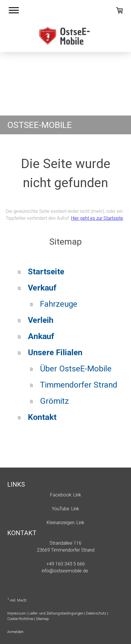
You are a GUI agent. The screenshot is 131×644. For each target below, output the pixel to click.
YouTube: (61, 509)
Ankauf (41, 336)
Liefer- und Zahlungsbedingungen (56, 613)
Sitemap (42, 619)
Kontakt (42, 417)
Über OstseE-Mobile (76, 369)
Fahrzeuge (59, 304)
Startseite (46, 272)
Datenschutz (96, 613)
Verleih (41, 320)
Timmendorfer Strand (79, 385)
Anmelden (15, 632)
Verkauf (42, 288)
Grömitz (54, 401)
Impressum (17, 613)
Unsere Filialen (55, 352)
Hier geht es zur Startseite (97, 218)
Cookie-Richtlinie (20, 619)
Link (77, 495)
